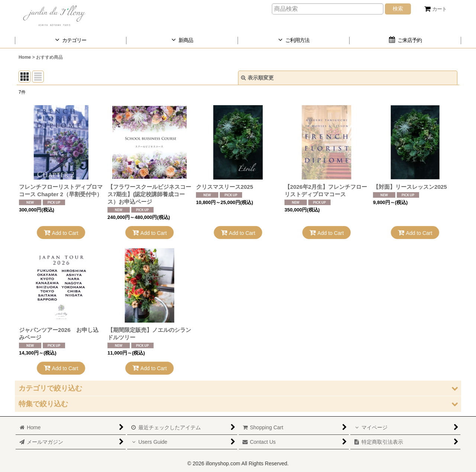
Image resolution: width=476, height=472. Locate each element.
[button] (238, 388)
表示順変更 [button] (257, 78)
